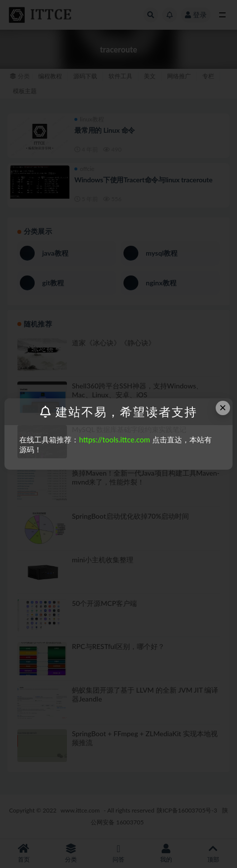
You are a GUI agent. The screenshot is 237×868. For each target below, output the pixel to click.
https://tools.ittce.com (114, 439)
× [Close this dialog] (223, 407)
